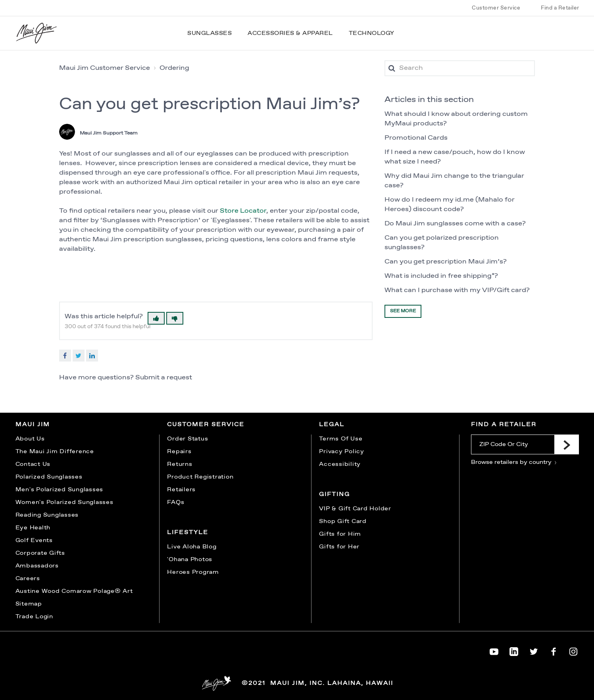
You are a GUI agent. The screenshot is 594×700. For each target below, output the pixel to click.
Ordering (174, 68)
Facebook (65, 356)
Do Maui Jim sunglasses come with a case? (455, 224)
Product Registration (200, 477)
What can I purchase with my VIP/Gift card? (457, 290)
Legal (332, 425)
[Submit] (567, 444)
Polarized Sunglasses (49, 477)
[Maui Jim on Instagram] (573, 650)
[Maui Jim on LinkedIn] (514, 650)
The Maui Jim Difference (55, 452)
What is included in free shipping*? (441, 276)
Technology (372, 33)
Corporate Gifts (40, 553)
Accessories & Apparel (290, 33)
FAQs (176, 502)
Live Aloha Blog (192, 547)
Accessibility (340, 464)
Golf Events (34, 540)
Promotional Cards (416, 138)
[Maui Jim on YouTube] (494, 650)
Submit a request (164, 378)
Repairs (179, 452)
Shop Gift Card (343, 521)
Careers (28, 579)
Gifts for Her (339, 547)
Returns (180, 464)
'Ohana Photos (190, 560)
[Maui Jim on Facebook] (554, 650)
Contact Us (33, 464)
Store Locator (243, 211)
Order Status (187, 439)
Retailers (181, 490)
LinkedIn (92, 356)
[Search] (460, 68)
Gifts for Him (340, 534)
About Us (30, 439)
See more (403, 311)
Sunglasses (210, 33)
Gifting (334, 494)
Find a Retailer (560, 8)
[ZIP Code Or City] (512, 444)
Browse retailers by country (514, 462)
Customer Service (496, 8)
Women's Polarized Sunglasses (64, 502)
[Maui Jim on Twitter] (534, 650)
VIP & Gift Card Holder (355, 509)
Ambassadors (37, 566)
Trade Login (34, 617)
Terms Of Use (341, 439)
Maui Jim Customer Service (105, 68)
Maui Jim (33, 425)
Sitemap (29, 604)
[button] (156, 318)
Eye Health (33, 528)
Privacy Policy (342, 452)
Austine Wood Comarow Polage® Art (74, 591)
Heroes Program (193, 572)
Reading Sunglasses (47, 515)
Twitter (79, 356)
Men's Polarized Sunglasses (60, 490)
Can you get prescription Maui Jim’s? (446, 262)
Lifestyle (188, 533)
